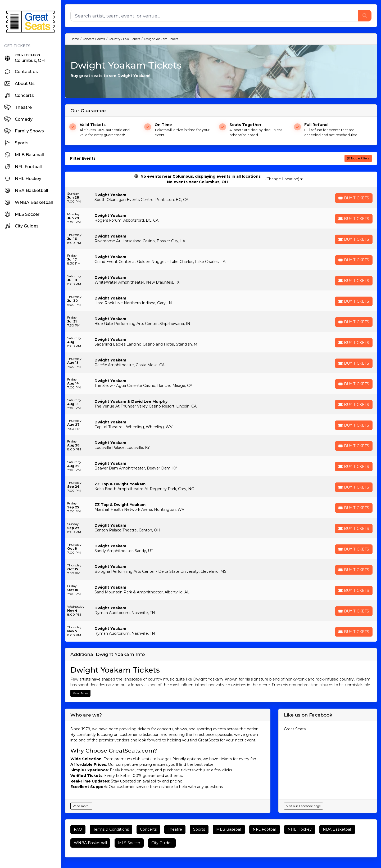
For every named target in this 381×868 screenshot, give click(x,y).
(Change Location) (284, 179)
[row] (221, 198)
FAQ (78, 829)
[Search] (214, 16)
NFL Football (265, 829)
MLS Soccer (129, 843)
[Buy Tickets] (354, 198)
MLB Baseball (229, 829)
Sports (199, 829)
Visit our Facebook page (303, 806)
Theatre (175, 829)
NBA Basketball (337, 829)
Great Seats (295, 729)
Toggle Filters (358, 158)
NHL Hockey (300, 829)
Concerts (148, 829)
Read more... (81, 806)
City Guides (162, 843)
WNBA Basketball (90, 843)
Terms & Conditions (111, 829)
